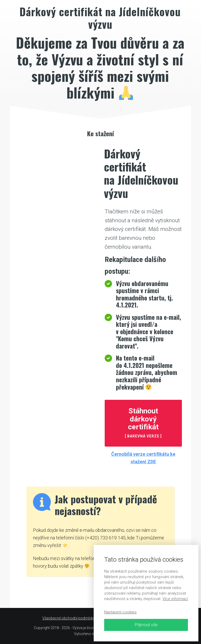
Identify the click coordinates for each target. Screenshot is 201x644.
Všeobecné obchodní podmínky (69, 618)
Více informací (175, 599)
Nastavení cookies (120, 612)
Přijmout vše (146, 625)
